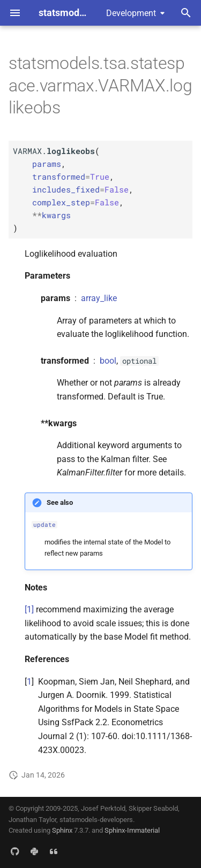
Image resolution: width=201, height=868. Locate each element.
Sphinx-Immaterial (132, 830)
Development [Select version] (131, 13)
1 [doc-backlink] (29, 682)
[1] (29, 609)
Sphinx (62, 830)
